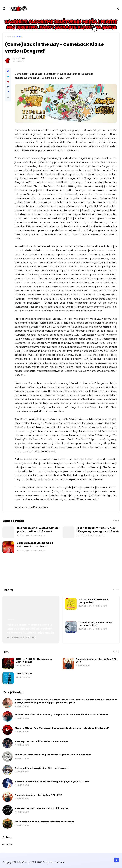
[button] (8, 97)
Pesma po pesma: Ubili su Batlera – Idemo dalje (41, 741)
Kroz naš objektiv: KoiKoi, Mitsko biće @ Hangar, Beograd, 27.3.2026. (98, 530)
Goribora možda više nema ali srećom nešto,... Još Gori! (35, 545)
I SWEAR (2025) (24, 674)
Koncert (18, 37)
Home (8, 37)
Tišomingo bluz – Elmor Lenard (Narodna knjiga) (95, 624)
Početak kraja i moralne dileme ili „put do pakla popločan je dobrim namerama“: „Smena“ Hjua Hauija (30, 629)
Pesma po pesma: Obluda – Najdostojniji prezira (42, 808)
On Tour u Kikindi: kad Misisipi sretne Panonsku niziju (44, 822)
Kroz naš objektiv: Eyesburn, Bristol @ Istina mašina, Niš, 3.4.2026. (38, 530)
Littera (11, 619)
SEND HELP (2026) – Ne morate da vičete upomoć (34, 660)
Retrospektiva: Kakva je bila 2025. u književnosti (41, 768)
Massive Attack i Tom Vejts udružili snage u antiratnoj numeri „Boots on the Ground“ (62, 728)
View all (116, 521)
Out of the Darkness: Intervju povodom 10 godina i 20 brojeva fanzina (53, 755)
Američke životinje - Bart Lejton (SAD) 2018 (97, 660)
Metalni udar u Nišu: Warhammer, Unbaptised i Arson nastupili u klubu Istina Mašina (61, 715)
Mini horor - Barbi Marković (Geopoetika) (93, 601)
